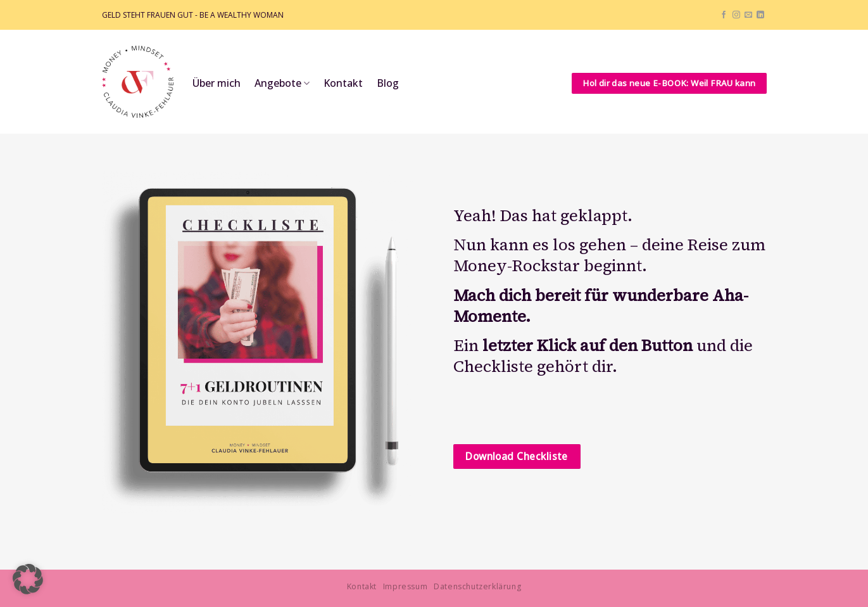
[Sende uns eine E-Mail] (748, 15)
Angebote (282, 83)
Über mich (217, 83)
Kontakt (343, 83)
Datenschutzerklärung (477, 586)
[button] (28, 579)
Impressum (406, 586)
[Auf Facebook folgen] (724, 15)
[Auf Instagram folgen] (736, 15)
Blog (388, 83)
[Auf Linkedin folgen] (760, 15)
